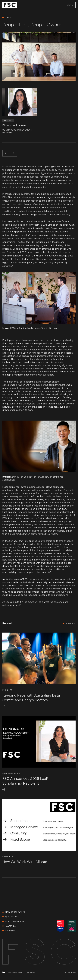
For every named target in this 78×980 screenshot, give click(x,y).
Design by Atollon (69, 972)
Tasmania (11, 926)
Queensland (12, 917)
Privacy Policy (31, 972)
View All (71, 624)
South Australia (15, 921)
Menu (70, 5)
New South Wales (15, 912)
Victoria (10, 931)
